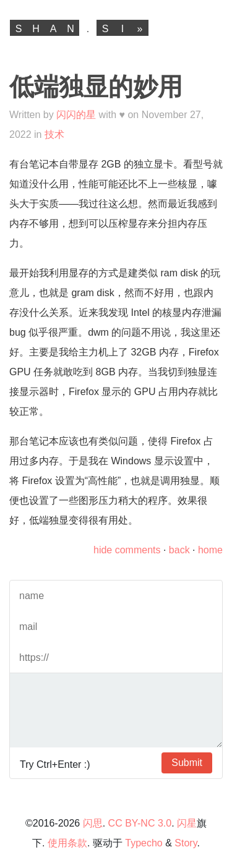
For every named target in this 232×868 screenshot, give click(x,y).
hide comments (127, 550)
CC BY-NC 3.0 (140, 823)
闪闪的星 (76, 115)
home (210, 550)
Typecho (144, 843)
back (179, 550)
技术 (54, 134)
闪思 (93, 823)
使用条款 (67, 843)
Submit (187, 763)
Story (186, 843)
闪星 (187, 823)
